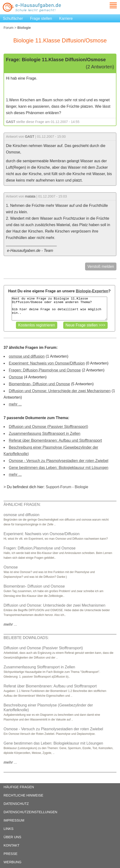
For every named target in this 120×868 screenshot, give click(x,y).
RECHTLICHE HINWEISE (23, 795)
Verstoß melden (101, 266)
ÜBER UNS (12, 837)
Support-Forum (58, 487)
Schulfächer (13, 18)
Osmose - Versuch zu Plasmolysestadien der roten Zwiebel (59, 461)
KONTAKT (12, 845)
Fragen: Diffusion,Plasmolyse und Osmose (45, 370)
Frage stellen (41, 18)
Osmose (16, 377)
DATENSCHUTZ (16, 804)
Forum (9, 28)
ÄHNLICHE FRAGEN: (22, 505)
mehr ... (15, 404)
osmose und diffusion (27, 356)
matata (30, 196)
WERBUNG (12, 862)
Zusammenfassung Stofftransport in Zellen (45, 434)
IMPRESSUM (14, 820)
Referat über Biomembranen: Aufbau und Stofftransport (55, 440)
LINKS (9, 829)
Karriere (66, 18)
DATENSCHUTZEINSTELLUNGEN (30, 812)
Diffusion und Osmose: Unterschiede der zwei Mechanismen (60, 391)
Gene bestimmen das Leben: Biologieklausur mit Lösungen (59, 468)
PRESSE (10, 854)
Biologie (81, 487)
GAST (11, 122)
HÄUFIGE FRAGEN (19, 787)
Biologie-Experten (92, 291)
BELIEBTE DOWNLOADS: (26, 638)
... (10, 624)
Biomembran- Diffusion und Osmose (39, 384)
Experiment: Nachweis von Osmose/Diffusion (47, 363)
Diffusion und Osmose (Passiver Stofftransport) (48, 427)
